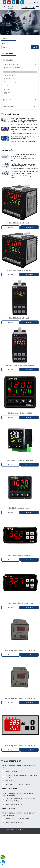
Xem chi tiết (29, 227)
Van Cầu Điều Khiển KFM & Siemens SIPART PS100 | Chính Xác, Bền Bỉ (23, 165)
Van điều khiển (9, 107)
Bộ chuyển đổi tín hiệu (11, 64)
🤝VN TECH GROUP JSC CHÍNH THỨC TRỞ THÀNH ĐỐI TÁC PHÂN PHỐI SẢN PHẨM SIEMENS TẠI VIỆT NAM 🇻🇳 (24, 120)
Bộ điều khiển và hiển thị (12, 68)
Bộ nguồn (6, 93)
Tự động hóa (8, 60)
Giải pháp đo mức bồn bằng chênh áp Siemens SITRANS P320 (23, 155)
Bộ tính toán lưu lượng (11, 82)
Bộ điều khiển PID (9, 72)
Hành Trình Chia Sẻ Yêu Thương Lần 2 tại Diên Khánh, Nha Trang (25, 138)
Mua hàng (11, 227)
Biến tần (6, 89)
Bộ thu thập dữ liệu (10, 75)
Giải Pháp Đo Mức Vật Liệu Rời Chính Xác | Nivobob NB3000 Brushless (24, 172)
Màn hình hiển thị (9, 79)
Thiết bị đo (7, 100)
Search (4, 43)
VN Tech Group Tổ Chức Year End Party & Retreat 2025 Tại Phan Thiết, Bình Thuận (24, 129)
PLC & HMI (7, 85)
